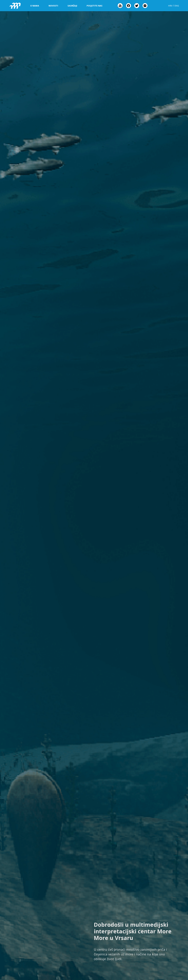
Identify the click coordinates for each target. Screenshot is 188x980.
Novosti (53, 6)
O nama (35, 6)
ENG (177, 6)
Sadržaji (72, 6)
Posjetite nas (95, 6)
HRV (170, 6)
